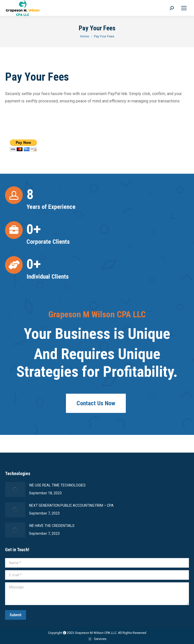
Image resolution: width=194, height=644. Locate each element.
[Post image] (15, 490)
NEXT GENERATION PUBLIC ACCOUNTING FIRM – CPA (71, 505)
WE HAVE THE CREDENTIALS (52, 526)
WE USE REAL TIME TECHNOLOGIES (57, 485)
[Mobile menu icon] (184, 8)
